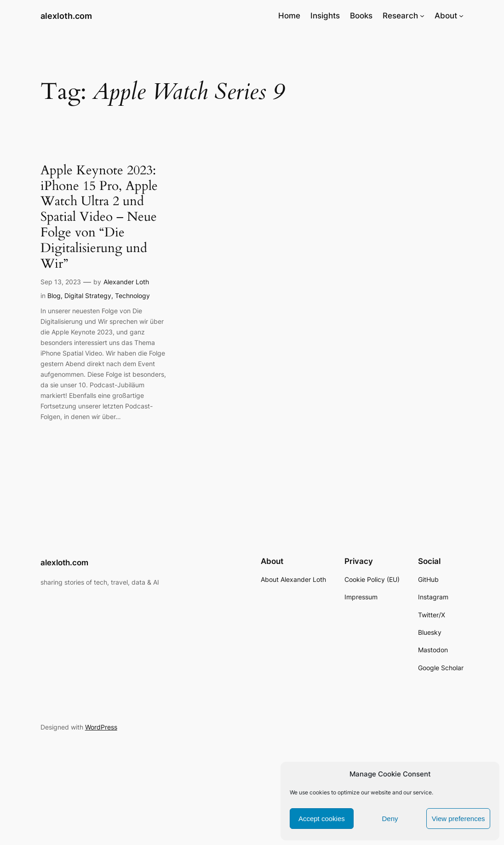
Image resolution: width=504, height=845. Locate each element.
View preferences (458, 819)
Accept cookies (322, 819)
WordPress (101, 727)
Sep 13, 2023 (61, 282)
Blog (54, 296)
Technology (132, 296)
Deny (390, 819)
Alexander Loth (126, 282)
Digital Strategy (88, 296)
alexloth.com (66, 16)
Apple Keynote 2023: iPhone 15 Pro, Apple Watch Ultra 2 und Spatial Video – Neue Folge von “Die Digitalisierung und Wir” (99, 217)
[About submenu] (461, 16)
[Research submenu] (422, 16)
